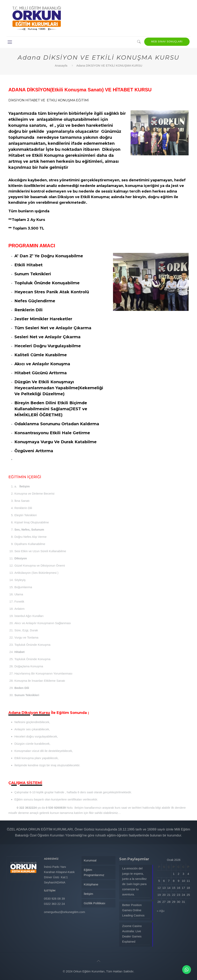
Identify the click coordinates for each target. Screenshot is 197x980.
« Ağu (161, 911)
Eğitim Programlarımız (94, 872)
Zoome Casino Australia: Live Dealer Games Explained (132, 934)
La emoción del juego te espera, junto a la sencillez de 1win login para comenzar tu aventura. (134, 881)
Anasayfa (61, 65)
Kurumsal (90, 860)
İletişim (88, 894)
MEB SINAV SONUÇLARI (167, 42)
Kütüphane (91, 884)
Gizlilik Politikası (95, 903)
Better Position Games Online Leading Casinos (133, 910)
